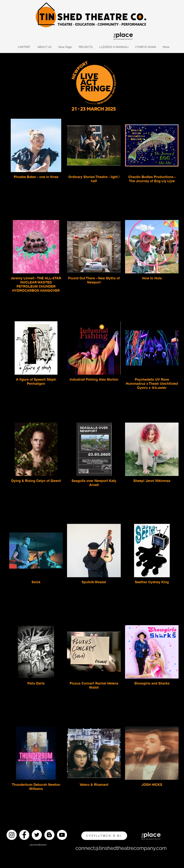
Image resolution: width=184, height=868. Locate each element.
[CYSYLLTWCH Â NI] (104, 836)
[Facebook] (24, 835)
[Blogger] (49, 835)
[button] (44, 47)
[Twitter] (37, 835)
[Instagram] (12, 835)
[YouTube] (62, 835)
